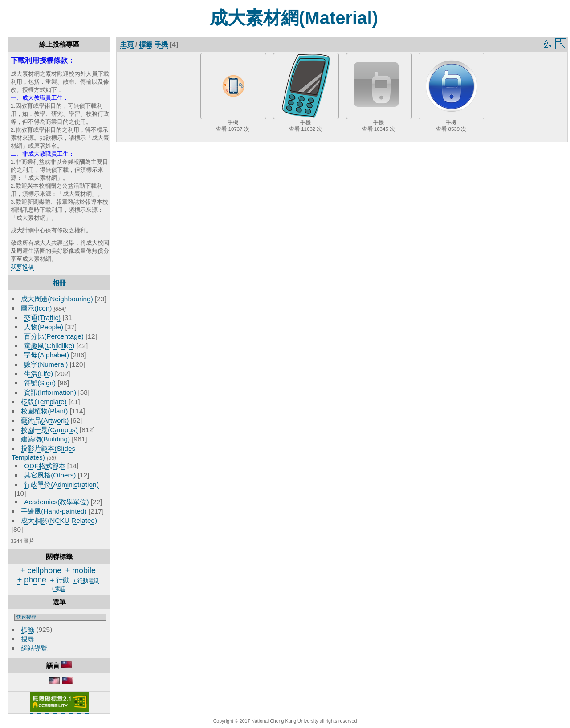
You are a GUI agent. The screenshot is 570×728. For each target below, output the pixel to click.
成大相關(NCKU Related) (59, 520)
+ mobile (81, 570)
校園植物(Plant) (44, 411)
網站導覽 (34, 648)
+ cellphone (41, 570)
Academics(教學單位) (56, 502)
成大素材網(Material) (294, 18)
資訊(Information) (50, 392)
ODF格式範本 (45, 466)
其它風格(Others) (50, 475)
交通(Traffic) (42, 317)
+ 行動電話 (86, 581)
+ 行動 (60, 580)
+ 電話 (58, 589)
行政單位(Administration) (61, 484)
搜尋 (28, 639)
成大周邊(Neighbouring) (57, 299)
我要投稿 (22, 267)
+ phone (32, 580)
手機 (161, 44)
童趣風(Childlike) (49, 346)
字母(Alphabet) (47, 355)
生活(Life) (39, 374)
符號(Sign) (40, 383)
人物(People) (44, 327)
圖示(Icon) (36, 308)
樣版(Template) (44, 402)
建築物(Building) (45, 439)
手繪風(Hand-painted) (54, 511)
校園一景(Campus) (49, 430)
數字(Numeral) (46, 364)
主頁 (127, 44)
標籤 (28, 629)
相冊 (59, 283)
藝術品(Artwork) (45, 420)
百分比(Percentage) (54, 336)
